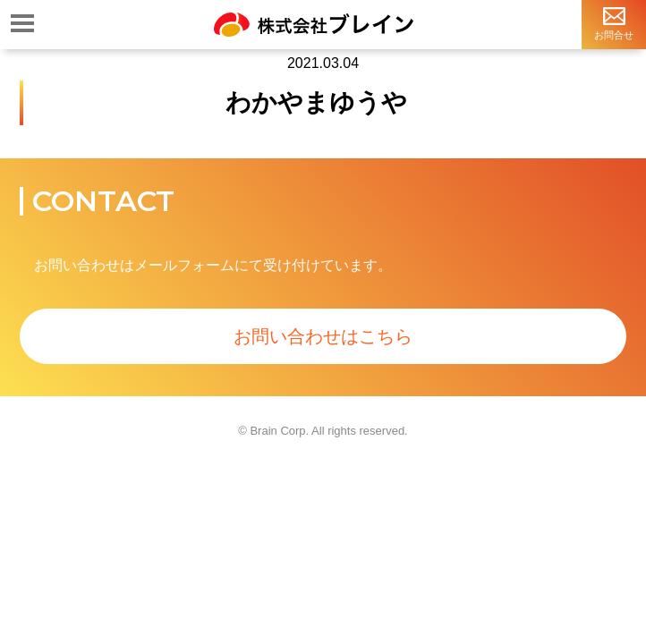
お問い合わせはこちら (323, 336)
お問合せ (614, 23)
